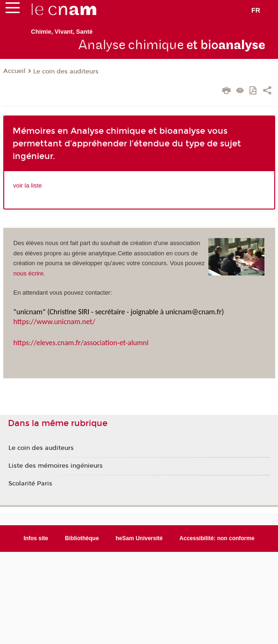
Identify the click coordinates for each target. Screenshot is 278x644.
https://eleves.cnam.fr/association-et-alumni (81, 343)
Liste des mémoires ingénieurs (56, 466)
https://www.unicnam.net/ (54, 322)
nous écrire (29, 273)
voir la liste (27, 185)
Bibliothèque (82, 538)
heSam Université (139, 538)
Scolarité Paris (30, 484)
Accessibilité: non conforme (217, 538)
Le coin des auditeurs (66, 72)
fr (256, 10)
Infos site (36, 538)
